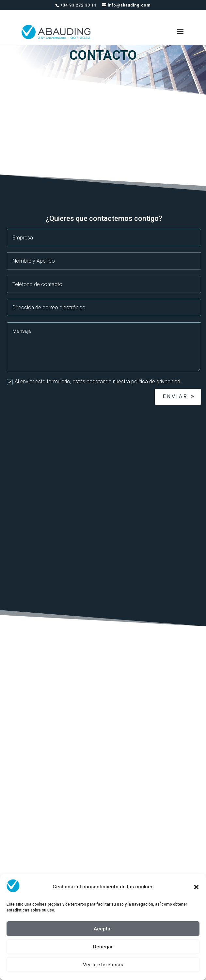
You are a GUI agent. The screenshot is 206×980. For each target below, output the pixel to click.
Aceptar (103, 929)
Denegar (103, 947)
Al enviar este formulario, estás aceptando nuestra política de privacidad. (94, 382)
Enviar (175, 397)
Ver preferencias (103, 965)
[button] (196, 887)
